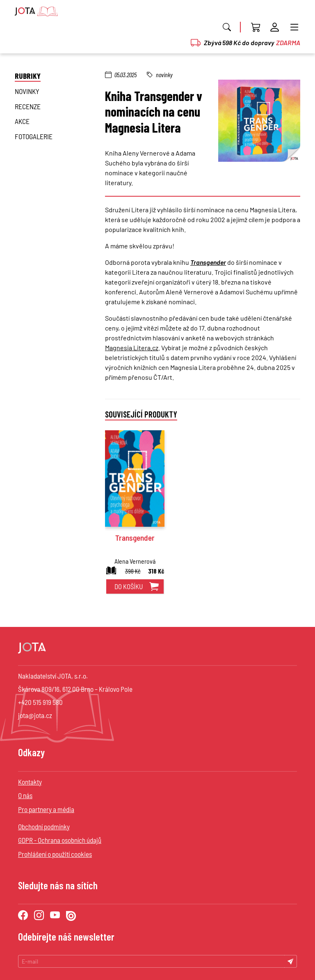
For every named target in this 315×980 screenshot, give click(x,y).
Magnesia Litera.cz (132, 348)
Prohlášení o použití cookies (55, 854)
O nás (25, 795)
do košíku (129, 586)
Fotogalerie (34, 136)
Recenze (28, 106)
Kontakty (30, 782)
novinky (27, 91)
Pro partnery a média (46, 809)
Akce (22, 121)
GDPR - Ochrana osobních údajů (60, 840)
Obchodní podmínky (44, 826)
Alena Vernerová (135, 561)
